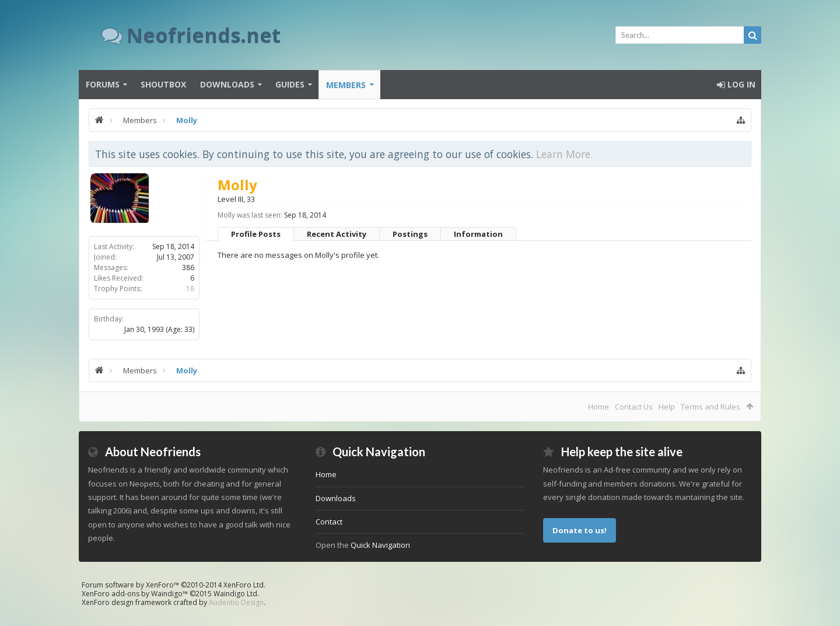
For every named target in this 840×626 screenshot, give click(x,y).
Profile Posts (256, 234)
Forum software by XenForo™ (174, 585)
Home (598, 407)
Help (667, 407)
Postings (410, 234)
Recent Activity (337, 234)
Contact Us (634, 407)
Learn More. (564, 154)
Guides (290, 84)
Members (346, 85)
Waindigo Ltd (235, 594)
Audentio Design (236, 602)
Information (478, 234)
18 (190, 288)
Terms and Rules (710, 407)
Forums (103, 84)
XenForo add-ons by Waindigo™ (135, 594)
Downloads (227, 84)
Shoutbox (163, 84)
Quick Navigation (380, 545)
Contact (329, 522)
